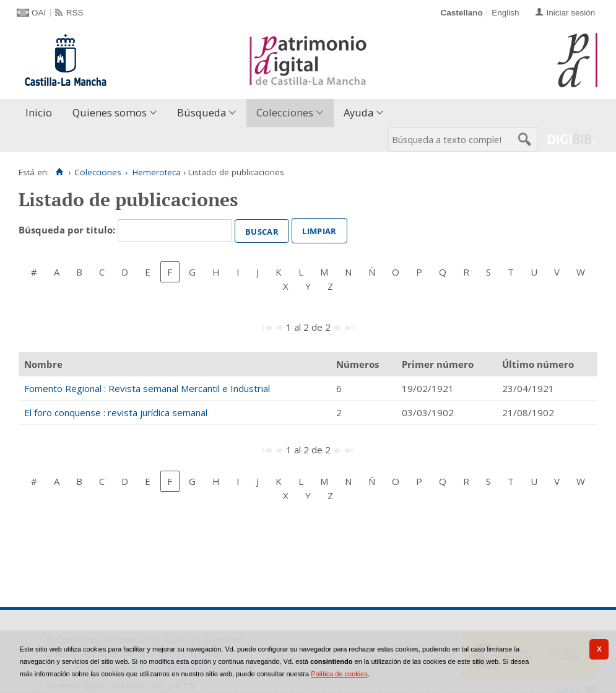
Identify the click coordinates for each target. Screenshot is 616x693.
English (505, 13)
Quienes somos (110, 112)
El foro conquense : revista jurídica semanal (116, 412)
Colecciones (285, 112)
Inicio (39, 112)
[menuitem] (41, 113)
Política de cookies (339, 674)
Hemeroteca (157, 172)
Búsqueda (202, 112)
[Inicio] (59, 172)
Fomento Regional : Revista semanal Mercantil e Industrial (147, 388)
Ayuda (358, 112)
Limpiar (319, 230)
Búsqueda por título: (68, 230)
